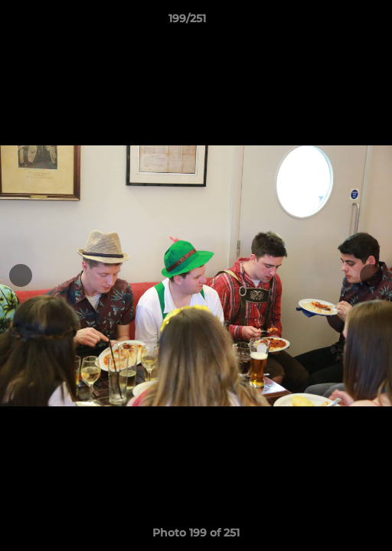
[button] (337, 22)
